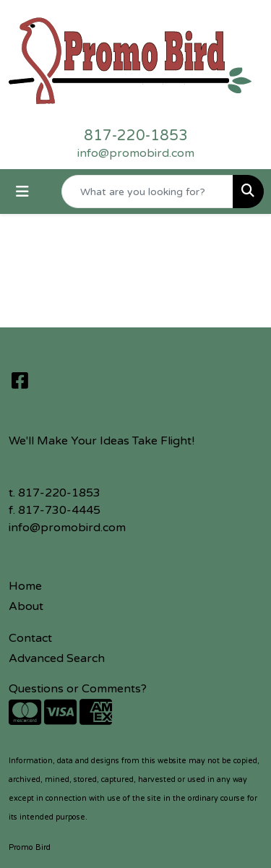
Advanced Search (57, 658)
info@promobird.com (136, 153)
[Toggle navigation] (22, 192)
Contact (30, 638)
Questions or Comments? (78, 689)
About (26, 606)
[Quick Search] (147, 192)
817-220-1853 (136, 136)
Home (25, 586)
